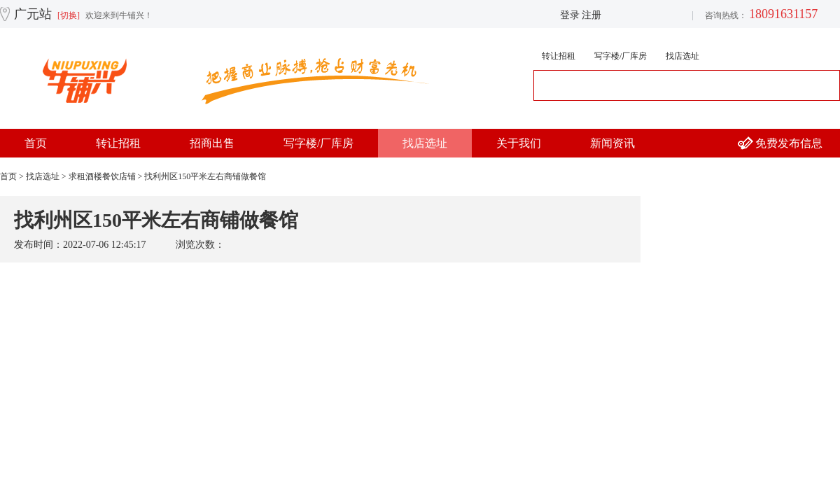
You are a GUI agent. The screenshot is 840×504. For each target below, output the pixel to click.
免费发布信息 (789, 143)
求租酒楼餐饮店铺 (102, 176)
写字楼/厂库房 (621, 56)
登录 (570, 15)
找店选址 (682, 56)
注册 (591, 15)
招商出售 (212, 143)
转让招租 (559, 56)
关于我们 (519, 143)
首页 (36, 143)
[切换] (69, 15)
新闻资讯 (612, 143)
